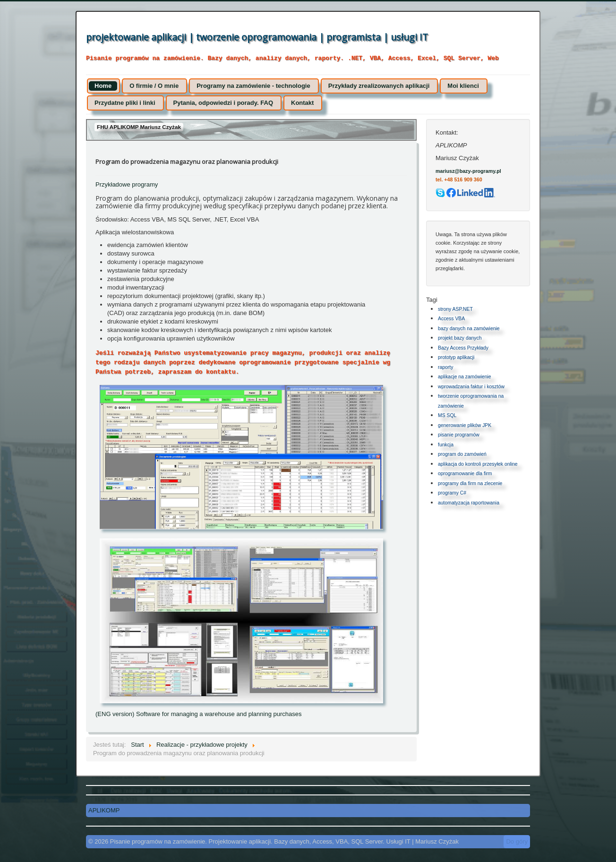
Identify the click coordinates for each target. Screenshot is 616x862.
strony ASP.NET (455, 309)
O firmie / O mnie (154, 86)
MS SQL (447, 415)
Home (103, 86)
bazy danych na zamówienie (469, 329)
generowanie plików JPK (465, 425)
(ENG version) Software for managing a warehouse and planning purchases (198, 714)
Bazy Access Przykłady (463, 348)
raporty (445, 367)
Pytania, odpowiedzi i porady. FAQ (223, 103)
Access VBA (451, 319)
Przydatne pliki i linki (125, 103)
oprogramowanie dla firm (465, 474)
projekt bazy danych (460, 338)
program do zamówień (462, 454)
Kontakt (302, 103)
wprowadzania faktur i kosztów (471, 387)
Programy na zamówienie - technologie (253, 86)
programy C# (452, 493)
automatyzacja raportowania (469, 503)
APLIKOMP (104, 810)
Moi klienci (463, 86)
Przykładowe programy (127, 184)
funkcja (446, 445)
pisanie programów (459, 435)
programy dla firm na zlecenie (470, 483)
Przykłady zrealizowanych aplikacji (379, 86)
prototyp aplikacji (456, 357)
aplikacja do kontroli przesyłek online (478, 464)
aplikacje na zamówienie (465, 377)
